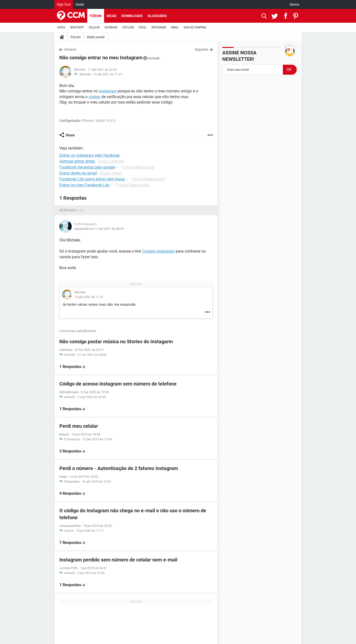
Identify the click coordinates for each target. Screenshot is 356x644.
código (94, 97)
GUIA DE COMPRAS (195, 27)
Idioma (294, 4)
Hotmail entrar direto (77, 161)
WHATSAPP (77, 27)
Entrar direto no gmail (78, 173)
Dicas (111, 16)
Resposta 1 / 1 (72, 210)
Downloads (132, 16)
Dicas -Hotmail (111, 161)
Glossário (157, 16)
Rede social (96, 37)
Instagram (108, 91)
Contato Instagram (158, 251)
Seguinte (201, 49)
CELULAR (94, 27)
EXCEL (143, 27)
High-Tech (64, 4)
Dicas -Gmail (111, 173)
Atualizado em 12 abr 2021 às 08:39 (99, 229)
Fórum (96, 16)
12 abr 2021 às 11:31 (108, 74)
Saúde (80, 4)
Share (70, 135)
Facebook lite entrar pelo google (87, 167)
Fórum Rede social (138, 167)
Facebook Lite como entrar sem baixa (92, 179)
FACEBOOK (111, 27)
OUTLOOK (128, 27)
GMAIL (175, 27)
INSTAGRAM (159, 27)
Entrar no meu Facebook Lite (84, 185)
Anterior (70, 49)
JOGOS (61, 27)
